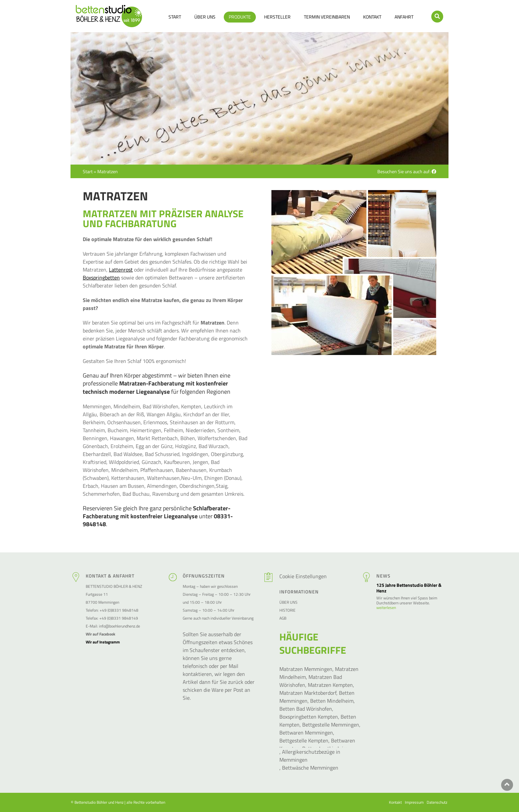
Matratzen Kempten (330, 685)
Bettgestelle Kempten (304, 740)
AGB (283, 618)
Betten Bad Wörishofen (306, 709)
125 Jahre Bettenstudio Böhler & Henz (409, 588)
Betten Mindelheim (332, 701)
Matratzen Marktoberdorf (308, 693)
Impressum (414, 802)
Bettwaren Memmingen (306, 733)
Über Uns (205, 17)
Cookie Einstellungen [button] (303, 576)
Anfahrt (404, 17)
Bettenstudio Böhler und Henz (99, 802)
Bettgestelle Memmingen (331, 725)
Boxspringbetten (101, 278)
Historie (287, 610)
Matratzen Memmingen (306, 669)
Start (175, 17)
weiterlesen (386, 608)
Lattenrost (121, 270)
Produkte (240, 17)
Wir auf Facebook (100, 634)
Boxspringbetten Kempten (309, 717)
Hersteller (277, 17)
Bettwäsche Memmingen (310, 768)
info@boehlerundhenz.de (119, 626)
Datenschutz (437, 802)
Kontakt (372, 17)
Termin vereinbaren (327, 17)
